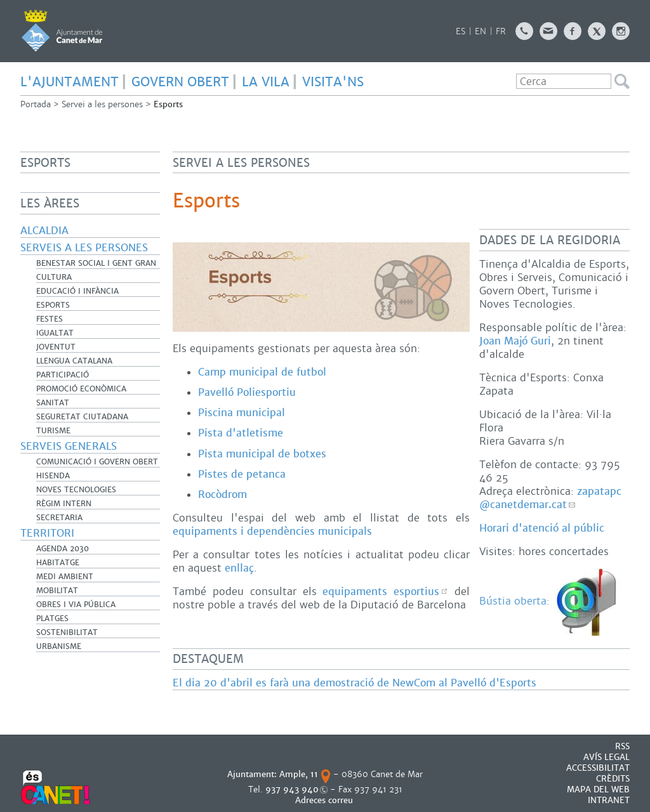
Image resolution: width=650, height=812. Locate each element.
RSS (622, 746)
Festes (50, 319)
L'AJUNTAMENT (70, 82)
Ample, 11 (299, 774)
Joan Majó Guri (515, 341)
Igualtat (55, 333)
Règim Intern (64, 504)
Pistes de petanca (242, 474)
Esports (53, 305)
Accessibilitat (598, 768)
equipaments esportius (381, 592)
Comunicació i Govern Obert (97, 462)
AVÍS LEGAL (607, 757)
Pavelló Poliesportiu (247, 392)
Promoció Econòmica (81, 389)
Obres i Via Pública (76, 605)
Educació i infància (77, 291)
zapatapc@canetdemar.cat (550, 498)
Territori (47, 533)
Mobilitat (57, 591)
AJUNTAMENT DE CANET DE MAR (62, 30)
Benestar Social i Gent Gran (96, 263)
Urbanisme (59, 646)
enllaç (239, 568)
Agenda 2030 (63, 549)
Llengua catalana (74, 361)
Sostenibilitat (67, 632)
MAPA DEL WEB (598, 789)
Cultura (54, 277)
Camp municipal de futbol (262, 372)
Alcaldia (44, 231)
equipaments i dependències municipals (272, 531)
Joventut (56, 347)
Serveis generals (69, 446)
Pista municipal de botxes (262, 454)
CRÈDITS (613, 779)
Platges (52, 619)
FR (501, 31)
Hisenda (53, 476)
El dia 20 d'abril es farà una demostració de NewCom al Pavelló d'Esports (355, 683)
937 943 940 (292, 789)
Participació (63, 375)
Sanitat (53, 403)
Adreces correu (325, 800)
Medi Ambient (65, 577)
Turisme (53, 431)
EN (481, 31)
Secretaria (59, 518)
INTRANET (609, 800)
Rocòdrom (222, 494)
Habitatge (58, 563)
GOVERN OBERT (180, 82)
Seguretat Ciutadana (82, 417)
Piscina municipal (242, 413)
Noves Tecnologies (76, 490)
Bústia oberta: (551, 601)
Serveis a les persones (84, 248)
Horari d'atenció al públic (542, 528)
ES (461, 31)
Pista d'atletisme (241, 433)
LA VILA (266, 82)
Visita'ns (333, 82)
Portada (36, 104)
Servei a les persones (102, 104)
